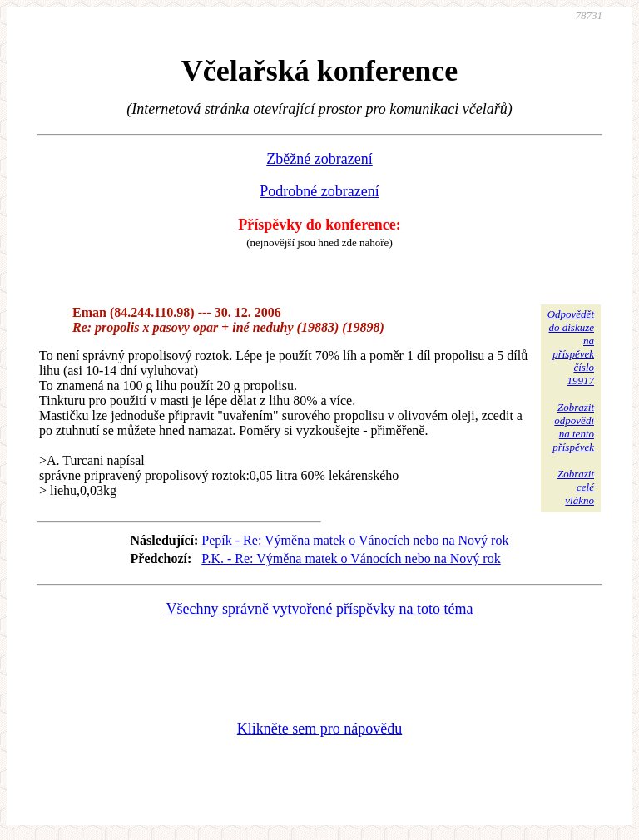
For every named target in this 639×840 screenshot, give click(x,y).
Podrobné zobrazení (319, 191)
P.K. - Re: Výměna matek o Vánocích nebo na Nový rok (351, 558)
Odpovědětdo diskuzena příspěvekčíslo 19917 (571, 347)
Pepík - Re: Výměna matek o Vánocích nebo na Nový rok (355, 540)
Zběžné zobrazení (319, 159)
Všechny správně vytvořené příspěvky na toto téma (320, 609)
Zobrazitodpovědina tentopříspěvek (573, 427)
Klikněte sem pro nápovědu (319, 729)
